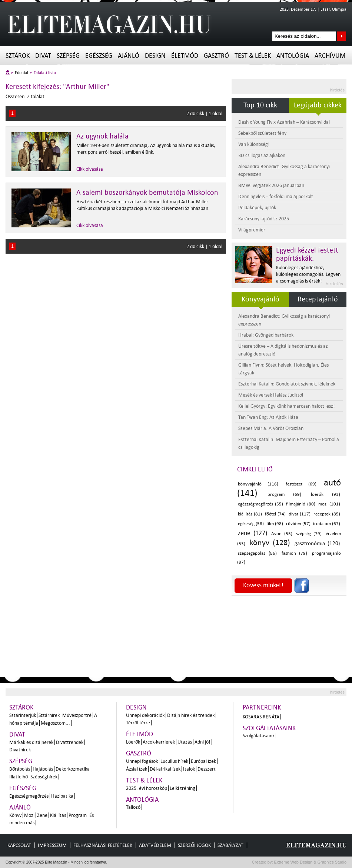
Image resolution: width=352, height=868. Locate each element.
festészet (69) (301, 484)
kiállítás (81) (250, 514)
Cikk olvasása (90, 169)
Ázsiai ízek (137, 769)
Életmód (185, 56)
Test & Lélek (253, 56)
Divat (43, 56)
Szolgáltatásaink (269, 728)
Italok (189, 769)
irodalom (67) (327, 524)
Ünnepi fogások (142, 761)
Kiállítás (58, 815)
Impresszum (52, 845)
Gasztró (216, 56)
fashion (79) (295, 553)
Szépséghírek (44, 777)
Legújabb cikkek (318, 105)
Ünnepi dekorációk (145, 715)
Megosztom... (55, 723)
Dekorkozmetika (73, 769)
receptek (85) (327, 514)
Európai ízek (203, 761)
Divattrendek (70, 742)
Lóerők (133, 742)
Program (78, 815)
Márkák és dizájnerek (31, 742)
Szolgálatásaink (259, 736)
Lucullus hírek (174, 761)
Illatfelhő (19, 777)
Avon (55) (282, 534)
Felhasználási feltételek (103, 845)
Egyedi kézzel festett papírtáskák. (307, 254)
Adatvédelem (155, 845)
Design (155, 56)
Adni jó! (202, 742)
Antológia (293, 56)
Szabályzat (230, 845)
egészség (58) (251, 524)
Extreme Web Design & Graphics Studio (310, 862)
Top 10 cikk (260, 105)
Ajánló (129, 56)
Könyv (15, 815)
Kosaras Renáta (261, 717)
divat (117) (300, 514)
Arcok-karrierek (159, 742)
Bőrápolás (20, 769)
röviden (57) (298, 524)
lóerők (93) (326, 495)
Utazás (185, 742)
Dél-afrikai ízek (165, 769)
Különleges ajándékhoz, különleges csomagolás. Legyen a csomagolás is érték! (308, 274)
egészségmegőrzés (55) (260, 504)
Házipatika (62, 796)
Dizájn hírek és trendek (191, 715)
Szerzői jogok (194, 845)
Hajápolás (43, 769)
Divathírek (20, 750)
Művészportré (77, 715)
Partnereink (262, 707)
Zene (42, 815)
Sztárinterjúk (23, 715)
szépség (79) (309, 534)
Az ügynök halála (102, 136)
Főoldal (21, 73)
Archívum (330, 56)
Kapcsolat (19, 845)
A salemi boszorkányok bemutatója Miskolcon (147, 193)
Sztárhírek (49, 715)
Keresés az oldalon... (341, 36)
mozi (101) (329, 504)
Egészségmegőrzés (29, 796)
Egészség (99, 56)
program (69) (284, 495)
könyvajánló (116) (258, 484)
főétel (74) (275, 514)
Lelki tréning (182, 788)
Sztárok (18, 56)
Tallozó (133, 807)
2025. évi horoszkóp (147, 788)
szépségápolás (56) (257, 553)
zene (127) (253, 533)
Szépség (68, 56)
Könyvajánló (260, 299)
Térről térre (138, 723)
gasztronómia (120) (318, 543)
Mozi (29, 815)
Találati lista (45, 73)
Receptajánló (318, 299)
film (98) (275, 524)
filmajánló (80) (301, 504)
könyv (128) (270, 542)
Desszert (207, 769)
